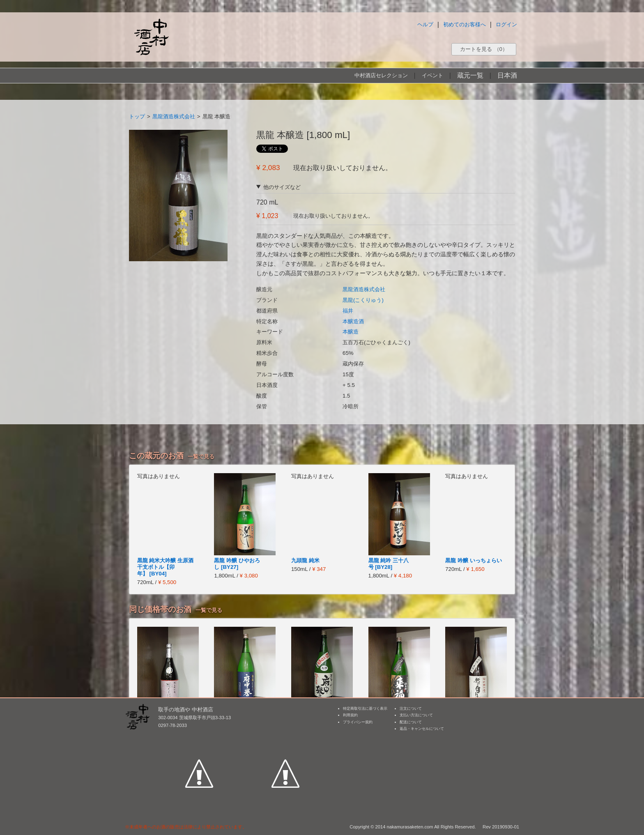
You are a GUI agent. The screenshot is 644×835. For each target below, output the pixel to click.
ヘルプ (425, 24)
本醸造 (351, 332)
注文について (411, 708)
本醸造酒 (353, 321)
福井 (348, 311)
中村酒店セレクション (381, 75)
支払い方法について (416, 715)
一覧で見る (201, 457)
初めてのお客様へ (465, 24)
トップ (137, 116)
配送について (411, 722)
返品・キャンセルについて (422, 729)
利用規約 (350, 715)
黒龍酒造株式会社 (174, 116)
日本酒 (507, 75)
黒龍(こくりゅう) (363, 300)
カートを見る (484, 49)
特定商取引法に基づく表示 (365, 708)
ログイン (506, 24)
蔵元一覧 (470, 75)
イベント (432, 75)
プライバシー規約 (358, 722)
